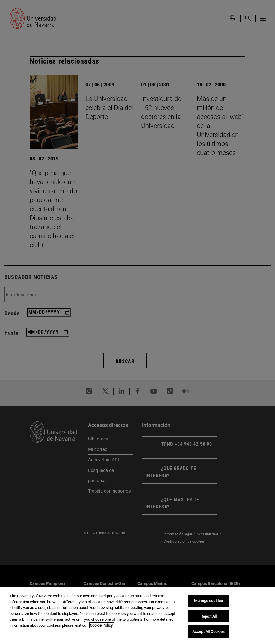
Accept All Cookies (208, 632)
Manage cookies (208, 601)
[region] (137, 616)
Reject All (208, 616)
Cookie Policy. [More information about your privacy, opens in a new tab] (102, 625)
